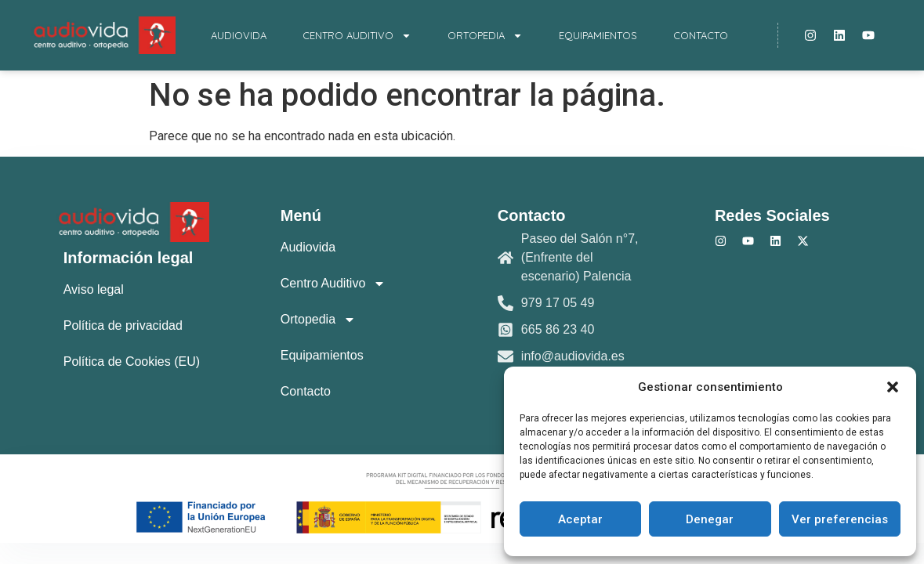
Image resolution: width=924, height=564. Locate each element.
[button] (893, 387)
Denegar (710, 519)
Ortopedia (485, 36)
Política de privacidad (123, 325)
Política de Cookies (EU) (132, 362)
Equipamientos (598, 35)
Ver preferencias (840, 519)
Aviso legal (94, 289)
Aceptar (580, 519)
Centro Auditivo (357, 36)
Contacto (701, 35)
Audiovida (239, 35)
